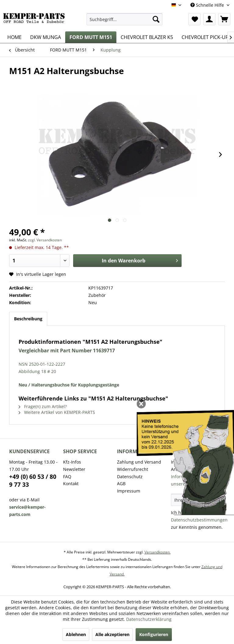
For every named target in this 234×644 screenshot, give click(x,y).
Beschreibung (28, 319)
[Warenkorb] (224, 19)
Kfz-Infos (72, 462)
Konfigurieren (154, 634)
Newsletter (74, 469)
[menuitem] (125, 19)
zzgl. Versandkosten (45, 240)
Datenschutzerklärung (149, 619)
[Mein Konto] (209, 19)
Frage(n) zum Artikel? (43, 406)
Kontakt (71, 484)
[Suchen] (156, 19)
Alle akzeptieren (112, 634)
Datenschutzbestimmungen (199, 520)
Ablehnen (76, 634)
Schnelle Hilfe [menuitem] (208, 5)
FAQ (67, 477)
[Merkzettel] (194, 19)
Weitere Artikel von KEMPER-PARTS (57, 412)
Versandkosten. (158, 552)
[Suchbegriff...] (125, 19)
